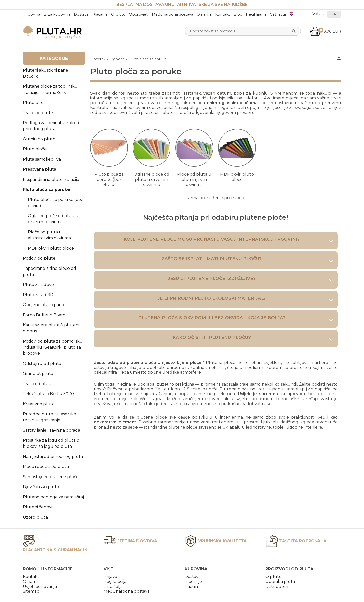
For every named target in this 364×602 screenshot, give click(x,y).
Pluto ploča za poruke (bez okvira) (55, 203)
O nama (204, 14)
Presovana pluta (39, 169)
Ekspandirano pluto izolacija (51, 179)
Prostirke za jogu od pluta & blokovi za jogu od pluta (51, 443)
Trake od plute (38, 113)
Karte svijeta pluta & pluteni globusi (51, 328)
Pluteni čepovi (37, 507)
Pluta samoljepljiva (42, 159)
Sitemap (31, 591)
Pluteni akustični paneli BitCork (47, 73)
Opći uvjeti (139, 14)
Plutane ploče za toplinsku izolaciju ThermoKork (50, 89)
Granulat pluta (38, 374)
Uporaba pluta (280, 581)
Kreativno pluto (39, 404)
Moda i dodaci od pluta (46, 467)
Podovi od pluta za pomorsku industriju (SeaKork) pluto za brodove (53, 347)
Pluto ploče (35, 149)
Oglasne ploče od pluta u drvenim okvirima (54, 219)
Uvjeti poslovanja (40, 586)
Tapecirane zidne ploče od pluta (49, 271)
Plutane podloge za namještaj (53, 497)
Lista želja (113, 586)
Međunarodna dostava (173, 14)
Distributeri (277, 586)
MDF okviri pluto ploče (51, 248)
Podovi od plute (39, 258)
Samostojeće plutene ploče (51, 477)
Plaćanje (100, 14)
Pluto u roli (34, 103)
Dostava (81, 14)
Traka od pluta (38, 384)
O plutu (118, 14)
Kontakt (223, 14)
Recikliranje (256, 14)
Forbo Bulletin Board (44, 315)
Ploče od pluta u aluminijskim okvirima (49, 235)
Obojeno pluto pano (43, 305)
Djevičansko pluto (41, 487)
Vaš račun (279, 14)
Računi (192, 586)
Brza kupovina (57, 14)
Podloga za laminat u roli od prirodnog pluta (51, 126)
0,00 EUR (325, 31)
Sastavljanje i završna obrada (51, 430)
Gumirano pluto (39, 139)
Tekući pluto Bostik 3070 (48, 394)
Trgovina (32, 14)
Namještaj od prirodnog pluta (53, 456)
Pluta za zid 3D (38, 295)
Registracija (115, 581)
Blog (238, 14)
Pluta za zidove (38, 285)
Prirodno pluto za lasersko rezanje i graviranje (49, 417)
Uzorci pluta (35, 517)
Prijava (110, 577)
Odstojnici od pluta (42, 363)
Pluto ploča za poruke (46, 189)
